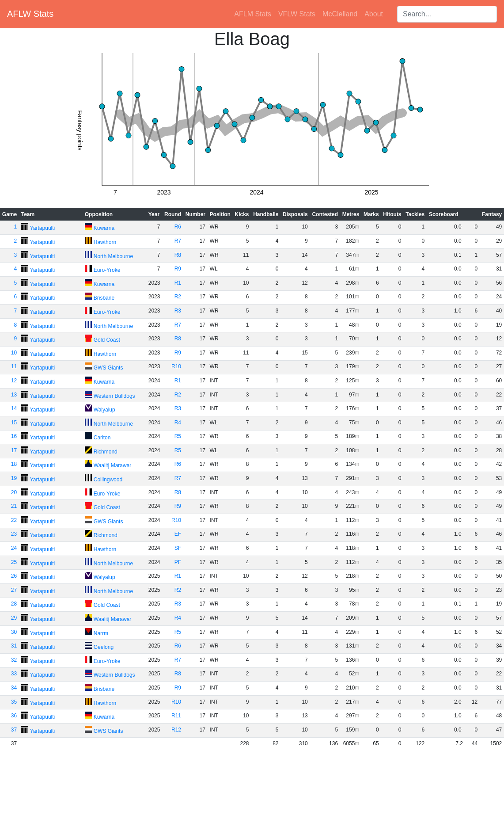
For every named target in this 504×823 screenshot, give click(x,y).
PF (178, 562)
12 (14, 381)
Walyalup (104, 410)
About (374, 14)
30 (14, 632)
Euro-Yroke (107, 270)
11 (14, 366)
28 (14, 604)
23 (14, 534)
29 (14, 618)
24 (14, 548)
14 (14, 408)
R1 (178, 283)
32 (14, 660)
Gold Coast (107, 340)
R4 (178, 423)
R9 (178, 269)
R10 (176, 366)
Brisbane (104, 298)
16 (14, 436)
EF (178, 534)
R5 (178, 436)
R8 (178, 255)
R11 (176, 716)
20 (14, 492)
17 (14, 450)
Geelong (104, 647)
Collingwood (108, 480)
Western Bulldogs (114, 396)
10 (14, 353)
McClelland (340, 14)
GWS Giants (108, 368)
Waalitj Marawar (113, 465)
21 (14, 506)
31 (14, 646)
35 (14, 702)
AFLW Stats (30, 14)
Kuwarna (104, 228)
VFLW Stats (297, 14)
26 (14, 576)
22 (14, 520)
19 (14, 478)
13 (14, 395)
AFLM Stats (253, 14)
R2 (178, 297)
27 (14, 590)
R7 (178, 241)
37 (14, 730)
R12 (176, 730)
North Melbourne (113, 256)
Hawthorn (105, 242)
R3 (178, 311)
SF (178, 548)
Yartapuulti (42, 228)
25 (14, 562)
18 (14, 464)
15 (14, 423)
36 (14, 716)
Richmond (106, 452)
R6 (178, 227)
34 (14, 688)
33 (14, 674)
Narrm (101, 633)
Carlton (102, 438)
